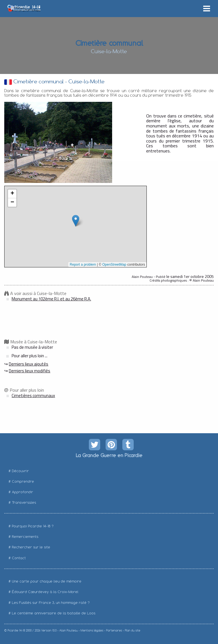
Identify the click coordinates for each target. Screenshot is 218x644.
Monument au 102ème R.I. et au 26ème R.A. (51, 299)
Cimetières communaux (33, 396)
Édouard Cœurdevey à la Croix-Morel (45, 592)
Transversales (24, 502)
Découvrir (20, 471)
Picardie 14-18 (16, 630)
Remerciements (25, 537)
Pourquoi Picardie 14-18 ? (33, 526)
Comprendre (23, 481)
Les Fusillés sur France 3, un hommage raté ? (51, 603)
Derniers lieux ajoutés (29, 364)
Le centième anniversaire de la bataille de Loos (54, 613)
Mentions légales (92, 630)
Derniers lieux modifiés (30, 371)
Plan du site (133, 630)
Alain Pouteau (69, 630)
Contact (19, 558)
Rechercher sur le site (31, 547)
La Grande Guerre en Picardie (109, 455)
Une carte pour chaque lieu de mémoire (47, 581)
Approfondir (23, 492)
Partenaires (114, 630)
